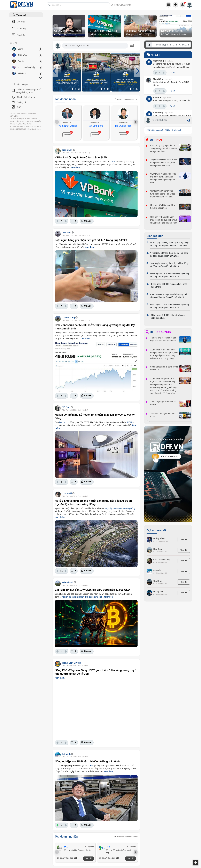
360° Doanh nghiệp (27, 67)
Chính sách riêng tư (26, 97)
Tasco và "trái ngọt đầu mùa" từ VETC (163, 415)
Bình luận (21, 35)
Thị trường (23, 55)
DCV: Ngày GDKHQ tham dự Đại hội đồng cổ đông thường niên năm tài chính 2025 (169, 244)
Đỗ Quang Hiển (123, 126)
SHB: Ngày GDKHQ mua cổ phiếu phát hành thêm (169, 285)
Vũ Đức (66, 407)
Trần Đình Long (95, 126)
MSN (129, 422)
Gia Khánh (68, 582)
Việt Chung (159, 61)
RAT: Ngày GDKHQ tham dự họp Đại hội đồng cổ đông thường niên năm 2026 (169, 296)
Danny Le (64, 422)
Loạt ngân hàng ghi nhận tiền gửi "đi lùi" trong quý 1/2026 (140, 35)
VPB (113, 162)
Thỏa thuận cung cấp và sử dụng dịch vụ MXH (29, 91)
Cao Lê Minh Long (162, 560)
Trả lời (172, 72)
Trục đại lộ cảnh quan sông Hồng (120, 508)
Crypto (21, 61)
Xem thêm (75, 167)
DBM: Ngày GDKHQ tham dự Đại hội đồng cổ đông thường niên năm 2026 (170, 275)
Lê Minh (67, 754)
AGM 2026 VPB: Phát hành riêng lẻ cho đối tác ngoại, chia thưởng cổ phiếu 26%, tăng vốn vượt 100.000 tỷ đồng (164, 354)
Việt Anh (67, 232)
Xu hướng (21, 29)
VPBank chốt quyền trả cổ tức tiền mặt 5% (81, 158)
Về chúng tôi (23, 85)
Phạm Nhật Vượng (67, 126)
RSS (19, 107)
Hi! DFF (154, 55)
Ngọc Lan (67, 150)
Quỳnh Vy (158, 581)
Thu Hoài (67, 493)
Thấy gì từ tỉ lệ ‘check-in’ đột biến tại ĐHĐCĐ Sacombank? (164, 339)
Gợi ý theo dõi (156, 530)
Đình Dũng (158, 113)
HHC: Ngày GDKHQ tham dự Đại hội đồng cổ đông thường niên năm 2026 (169, 306)
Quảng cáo (22, 102)
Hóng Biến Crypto (72, 663)
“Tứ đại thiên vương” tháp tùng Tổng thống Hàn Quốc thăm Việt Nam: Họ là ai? (163, 194)
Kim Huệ (157, 97)
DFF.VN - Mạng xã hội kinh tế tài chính (164, 130)
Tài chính (22, 73)
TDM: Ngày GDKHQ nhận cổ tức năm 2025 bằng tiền (168, 316)
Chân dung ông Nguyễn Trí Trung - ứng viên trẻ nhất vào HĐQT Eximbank (164, 148)
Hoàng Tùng (159, 538)
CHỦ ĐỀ (14, 43)
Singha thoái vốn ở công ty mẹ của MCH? (164, 368)
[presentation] (56, 26)
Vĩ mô (21, 49)
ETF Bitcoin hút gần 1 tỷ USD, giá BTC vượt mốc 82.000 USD (92, 590)
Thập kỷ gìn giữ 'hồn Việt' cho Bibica (164, 403)
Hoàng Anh (158, 592)
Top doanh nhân (65, 99)
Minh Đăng (158, 79)
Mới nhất (21, 22)
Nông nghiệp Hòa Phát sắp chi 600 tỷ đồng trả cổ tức (88, 761)
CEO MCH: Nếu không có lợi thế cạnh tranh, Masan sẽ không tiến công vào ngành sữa (163, 178)
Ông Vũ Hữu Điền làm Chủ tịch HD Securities (163, 206)
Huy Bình (158, 549)
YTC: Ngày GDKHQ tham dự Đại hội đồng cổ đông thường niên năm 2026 (169, 254)
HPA (92, 766)
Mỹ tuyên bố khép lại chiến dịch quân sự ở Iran (81, 597)
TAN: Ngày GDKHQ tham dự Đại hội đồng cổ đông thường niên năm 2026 (169, 265)
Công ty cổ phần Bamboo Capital (78, 850)
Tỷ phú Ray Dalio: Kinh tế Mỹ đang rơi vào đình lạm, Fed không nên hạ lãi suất (164, 163)
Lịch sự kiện (155, 236)
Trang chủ (21, 15)
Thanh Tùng (69, 317)
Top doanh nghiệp (66, 837)
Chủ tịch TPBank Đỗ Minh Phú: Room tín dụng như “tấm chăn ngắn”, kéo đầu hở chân (164, 220)
